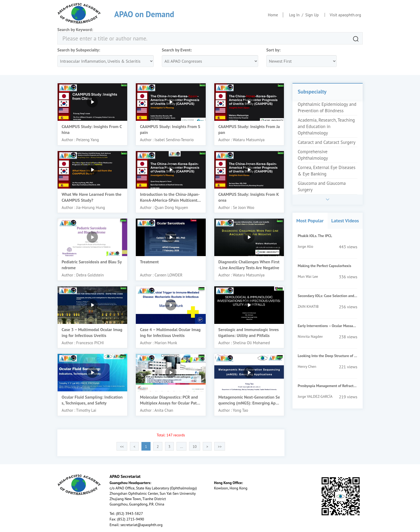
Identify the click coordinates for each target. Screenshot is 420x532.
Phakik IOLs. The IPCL (315, 236)
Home (273, 15)
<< (122, 447)
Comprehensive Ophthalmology (313, 155)
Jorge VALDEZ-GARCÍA (315, 396)
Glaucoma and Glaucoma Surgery (322, 186)
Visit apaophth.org (345, 15)
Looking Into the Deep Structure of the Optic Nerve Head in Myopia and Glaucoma (328, 356)
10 (195, 447)
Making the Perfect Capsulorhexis (325, 266)
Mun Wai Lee (308, 276)
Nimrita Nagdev (310, 336)
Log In (294, 15)
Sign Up (312, 15)
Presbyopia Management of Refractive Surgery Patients (328, 386)
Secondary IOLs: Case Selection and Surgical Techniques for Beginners (328, 296)
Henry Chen (307, 366)
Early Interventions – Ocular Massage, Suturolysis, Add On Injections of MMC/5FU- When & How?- (328, 326)
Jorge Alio (306, 246)
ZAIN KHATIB (308, 306)
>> (220, 447)
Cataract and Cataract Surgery (327, 142)
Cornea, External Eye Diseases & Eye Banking (327, 171)
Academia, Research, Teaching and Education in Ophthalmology (326, 126)
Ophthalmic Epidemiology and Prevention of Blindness (327, 107)
